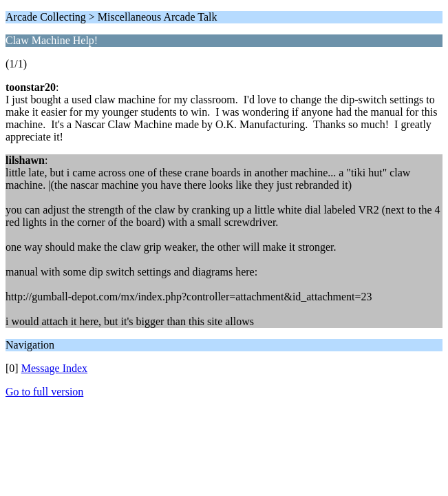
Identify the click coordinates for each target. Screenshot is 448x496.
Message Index (54, 368)
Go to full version (44, 392)
